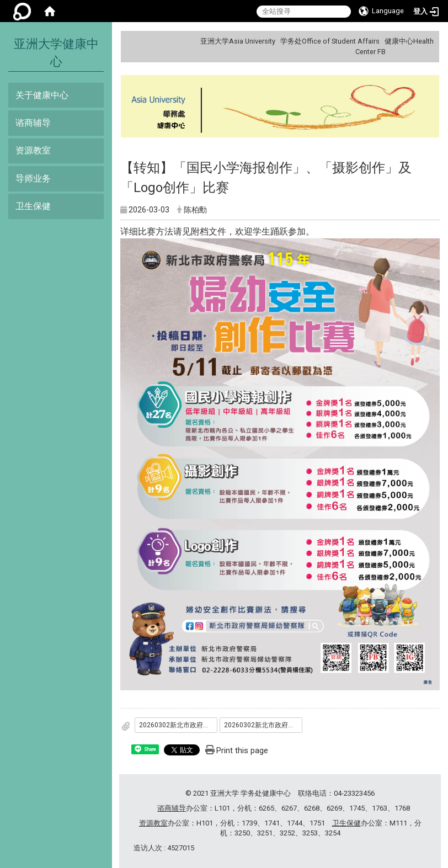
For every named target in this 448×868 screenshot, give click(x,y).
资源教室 (33, 150)
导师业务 (33, 179)
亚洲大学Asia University (238, 41)
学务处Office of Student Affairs (330, 41)
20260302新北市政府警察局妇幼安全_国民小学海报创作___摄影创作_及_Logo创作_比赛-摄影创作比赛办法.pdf (178, 725)
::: (430, 41)
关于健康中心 (42, 95)
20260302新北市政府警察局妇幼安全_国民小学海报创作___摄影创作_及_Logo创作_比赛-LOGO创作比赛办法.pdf (263, 725)
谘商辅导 (33, 123)
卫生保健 (33, 206)
